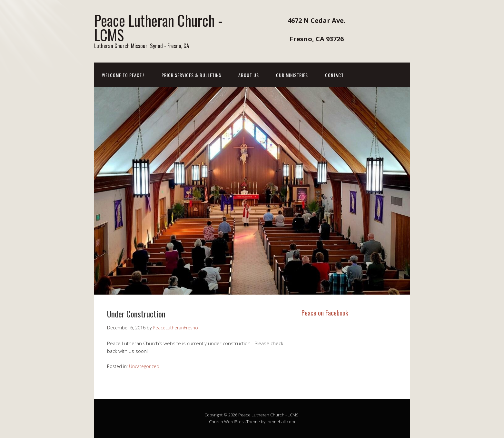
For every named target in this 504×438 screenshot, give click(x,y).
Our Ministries (292, 75)
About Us (249, 75)
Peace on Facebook (325, 313)
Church (216, 422)
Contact (334, 75)
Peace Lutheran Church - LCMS (158, 27)
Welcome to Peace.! (123, 75)
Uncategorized (144, 366)
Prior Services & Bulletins (191, 75)
